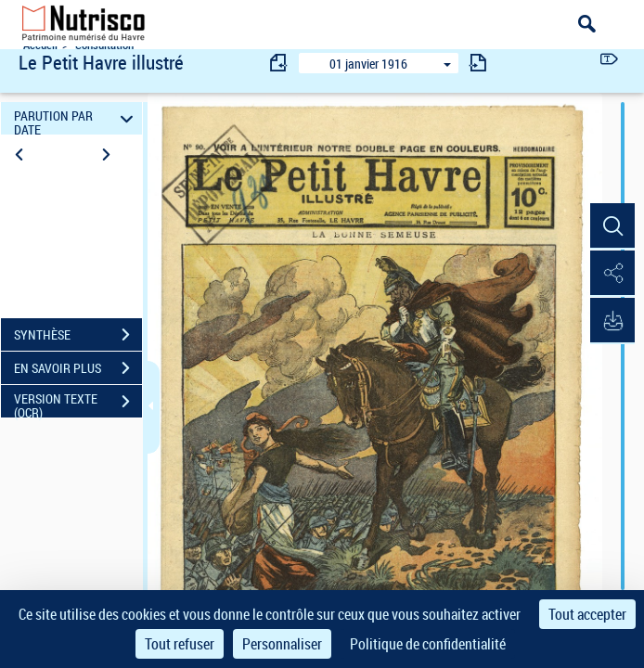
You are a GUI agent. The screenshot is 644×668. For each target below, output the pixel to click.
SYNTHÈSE (78, 335)
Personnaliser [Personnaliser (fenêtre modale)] (282, 644)
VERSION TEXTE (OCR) (78, 404)
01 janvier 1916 (368, 64)
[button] (612, 226)
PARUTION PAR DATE (76, 118)
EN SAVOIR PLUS (78, 368)
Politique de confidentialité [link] (428, 644)
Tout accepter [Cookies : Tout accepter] (587, 614)
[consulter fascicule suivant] (478, 63)
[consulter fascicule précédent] (279, 63)
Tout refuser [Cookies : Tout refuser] (180, 644)
